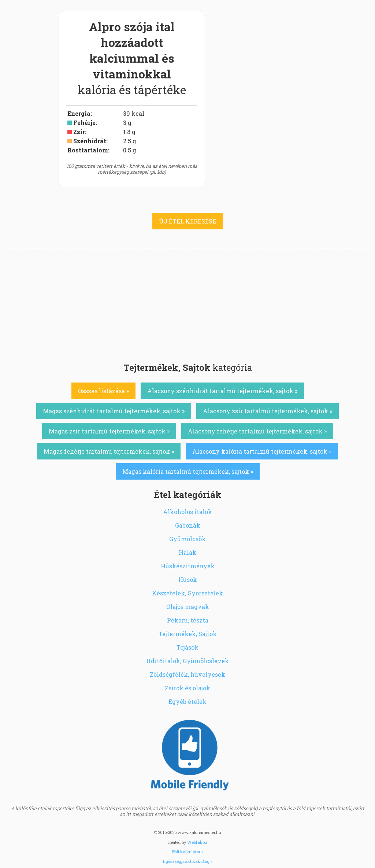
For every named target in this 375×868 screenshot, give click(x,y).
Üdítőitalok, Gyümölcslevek (187, 661)
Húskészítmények (188, 566)
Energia (79, 113)
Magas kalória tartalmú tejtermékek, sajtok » (188, 471)
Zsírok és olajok (187, 688)
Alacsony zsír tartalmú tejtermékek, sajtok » (268, 411)
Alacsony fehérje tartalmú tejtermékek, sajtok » (257, 431)
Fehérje (84, 123)
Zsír (79, 132)
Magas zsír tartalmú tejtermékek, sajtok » (109, 431)
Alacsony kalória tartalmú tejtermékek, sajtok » (262, 451)
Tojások (187, 647)
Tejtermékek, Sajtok (188, 634)
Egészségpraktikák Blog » (188, 861)
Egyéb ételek (187, 701)
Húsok (188, 579)
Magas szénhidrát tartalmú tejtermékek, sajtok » (114, 411)
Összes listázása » (103, 391)
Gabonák (188, 525)
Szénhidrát (90, 141)
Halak (187, 552)
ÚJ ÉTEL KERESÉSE (187, 221)
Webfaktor (197, 842)
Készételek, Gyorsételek (187, 593)
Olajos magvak (188, 607)
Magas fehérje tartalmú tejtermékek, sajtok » (109, 451)
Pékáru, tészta (188, 620)
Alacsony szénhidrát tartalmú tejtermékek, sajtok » (222, 391)
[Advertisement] (187, 303)
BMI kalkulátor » (187, 852)
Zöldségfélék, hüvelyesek (187, 674)
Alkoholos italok (187, 512)
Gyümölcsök (187, 539)
